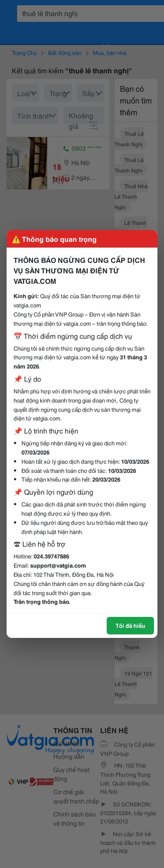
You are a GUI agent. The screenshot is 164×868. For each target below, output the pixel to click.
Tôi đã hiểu (130, 625)
